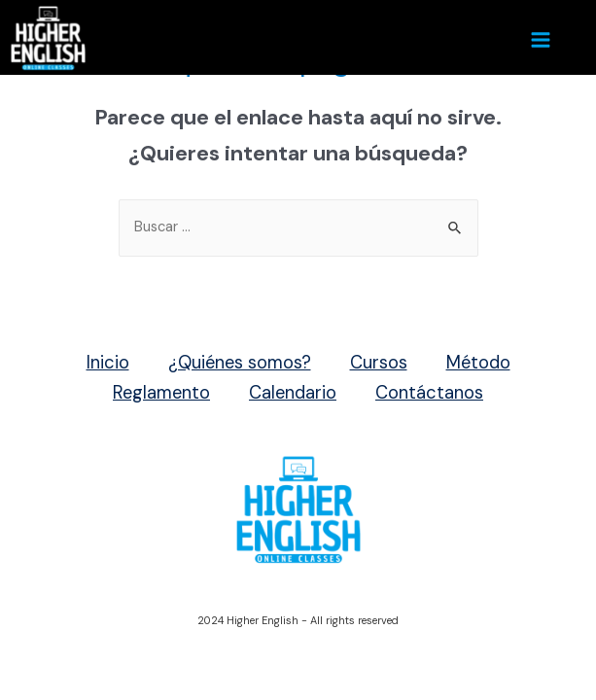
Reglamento (161, 393)
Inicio (108, 363)
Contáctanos (429, 393)
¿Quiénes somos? (240, 363)
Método (478, 363)
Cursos (379, 363)
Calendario (293, 393)
